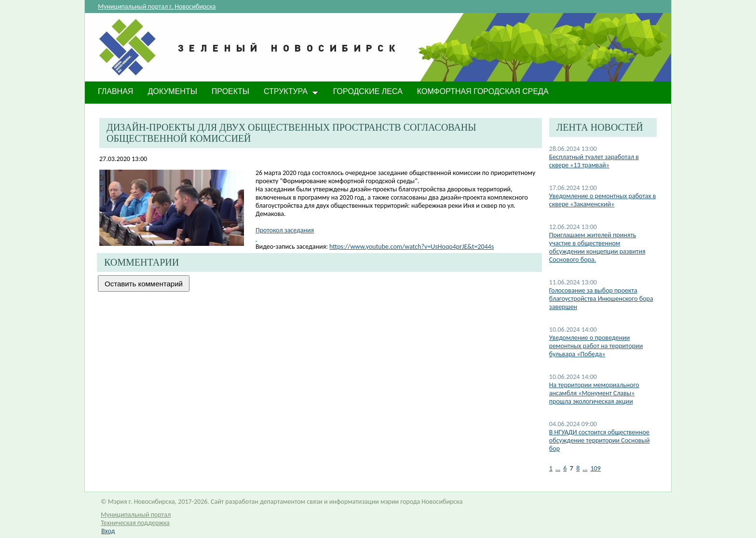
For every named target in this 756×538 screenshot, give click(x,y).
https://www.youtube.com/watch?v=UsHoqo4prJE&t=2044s (412, 247)
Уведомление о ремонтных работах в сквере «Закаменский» (603, 200)
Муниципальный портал (136, 515)
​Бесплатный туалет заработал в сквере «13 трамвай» (594, 161)
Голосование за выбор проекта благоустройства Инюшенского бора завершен (601, 299)
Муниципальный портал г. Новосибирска (157, 7)
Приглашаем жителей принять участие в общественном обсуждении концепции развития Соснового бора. (597, 247)
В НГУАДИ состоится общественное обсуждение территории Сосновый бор (600, 440)
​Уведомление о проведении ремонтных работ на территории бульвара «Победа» (596, 346)
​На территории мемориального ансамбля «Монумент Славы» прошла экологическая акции (594, 393)
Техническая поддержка (135, 523)
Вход (108, 531)
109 (596, 468)
